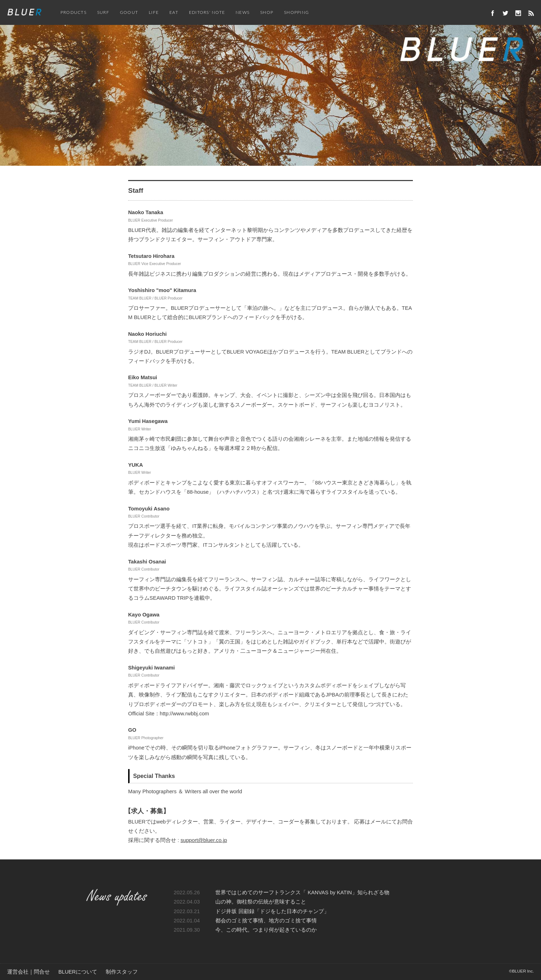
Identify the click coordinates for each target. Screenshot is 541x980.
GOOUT (129, 12)
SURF (103, 12)
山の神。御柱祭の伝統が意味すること (261, 902)
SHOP (267, 12)
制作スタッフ (122, 972)
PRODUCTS (73, 12)
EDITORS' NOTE (207, 12)
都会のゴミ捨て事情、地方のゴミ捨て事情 (266, 921)
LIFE (154, 12)
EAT (174, 12)
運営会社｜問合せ (28, 972)
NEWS (243, 12)
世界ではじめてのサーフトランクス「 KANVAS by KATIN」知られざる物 (302, 892)
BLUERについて (78, 972)
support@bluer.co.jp (204, 840)
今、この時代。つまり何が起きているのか (266, 930)
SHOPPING (296, 12)
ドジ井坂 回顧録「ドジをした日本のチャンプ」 (272, 911)
